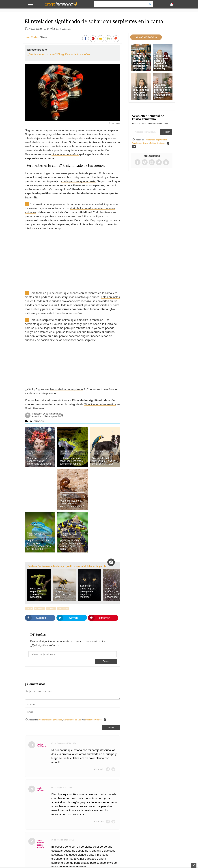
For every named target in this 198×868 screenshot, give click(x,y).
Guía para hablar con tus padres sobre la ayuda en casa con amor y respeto (163, 91)
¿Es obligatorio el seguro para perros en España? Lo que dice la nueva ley (162, 61)
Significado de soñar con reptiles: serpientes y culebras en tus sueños (39, 545)
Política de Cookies (94, 720)
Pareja (29, 609)
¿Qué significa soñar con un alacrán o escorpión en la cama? (72, 504)
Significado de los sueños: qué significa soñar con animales (104, 461)
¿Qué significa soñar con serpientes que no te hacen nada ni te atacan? (72, 545)
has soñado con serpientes (67, 389)
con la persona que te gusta (78, 181)
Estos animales (110, 297)
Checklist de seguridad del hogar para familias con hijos (141, 92)
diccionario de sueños (65, 154)
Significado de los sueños (100, 404)
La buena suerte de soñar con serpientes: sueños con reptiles (72, 461)
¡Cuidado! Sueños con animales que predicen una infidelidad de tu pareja (66, 566)
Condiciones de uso (73, 720)
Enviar (111, 727)
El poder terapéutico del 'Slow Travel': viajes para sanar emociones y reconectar (141, 61)
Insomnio (51, 609)
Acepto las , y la (66, 720)
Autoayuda (39, 609)
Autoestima (63, 609)
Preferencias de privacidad (50, 720)
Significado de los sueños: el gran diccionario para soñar (39, 461)
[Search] (150, 4)
